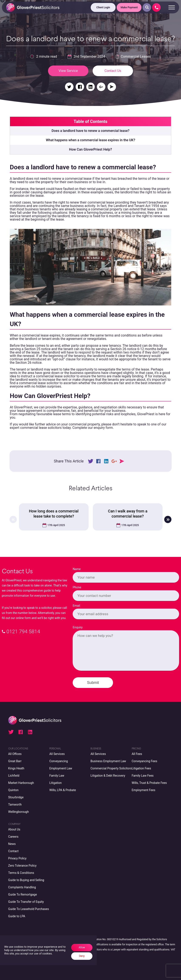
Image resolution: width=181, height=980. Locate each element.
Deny (82, 956)
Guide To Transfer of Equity (26, 902)
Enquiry (78, 627)
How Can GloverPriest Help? (90, 149)
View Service (68, 71)
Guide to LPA (17, 916)
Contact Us (113, 71)
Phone (77, 587)
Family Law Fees (143, 776)
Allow (82, 947)
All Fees (137, 754)
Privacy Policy (17, 858)
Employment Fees (144, 790)
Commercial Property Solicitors (111, 768)
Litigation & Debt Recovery (108, 776)
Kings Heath (16, 768)
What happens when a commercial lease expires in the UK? (91, 140)
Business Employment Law (108, 761)
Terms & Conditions (21, 873)
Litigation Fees (141, 768)
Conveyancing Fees (144, 761)
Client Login (103, 7)
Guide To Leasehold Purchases (29, 909)
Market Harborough (21, 783)
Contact (13, 851)
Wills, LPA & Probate (63, 790)
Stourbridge (16, 797)
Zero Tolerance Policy (22, 866)
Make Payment (129, 7)
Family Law (57, 776)
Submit (93, 683)
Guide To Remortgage (23, 894)
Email (76, 606)
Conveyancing (59, 761)
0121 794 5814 (21, 632)
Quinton (13, 790)
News (12, 844)
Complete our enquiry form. (93, 428)
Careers (13, 837)
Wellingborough (19, 812)
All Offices (15, 754)
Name (77, 569)
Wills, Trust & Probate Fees (149, 783)
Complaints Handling (22, 887)
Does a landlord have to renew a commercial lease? (90, 131)
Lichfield (14, 776)
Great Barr (15, 761)
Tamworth (15, 805)
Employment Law (61, 768)
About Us (14, 829)
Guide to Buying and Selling (26, 880)
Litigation (55, 783)
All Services (57, 754)
